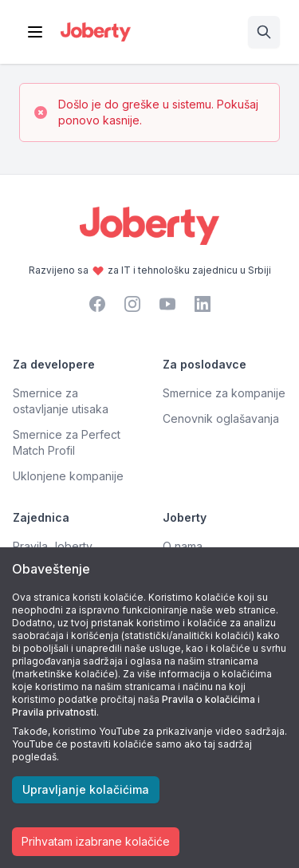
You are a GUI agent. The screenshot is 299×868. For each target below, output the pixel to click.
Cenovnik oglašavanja (221, 418)
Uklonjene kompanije (68, 476)
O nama (183, 546)
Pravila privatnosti (54, 712)
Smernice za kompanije (224, 393)
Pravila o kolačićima (209, 699)
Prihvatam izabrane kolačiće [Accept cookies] (96, 841)
